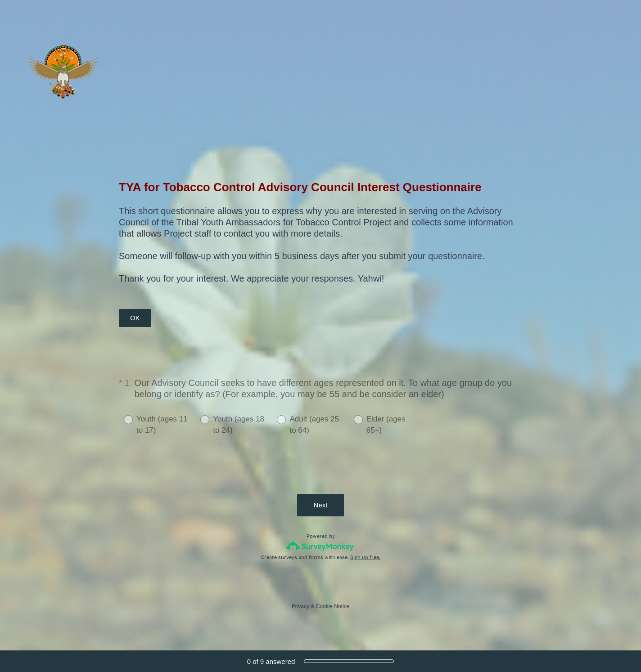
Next (321, 505)
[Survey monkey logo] (321, 546)
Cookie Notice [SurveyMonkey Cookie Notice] (333, 606)
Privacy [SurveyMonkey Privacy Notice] (300, 606)
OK (135, 318)
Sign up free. (365, 557)
